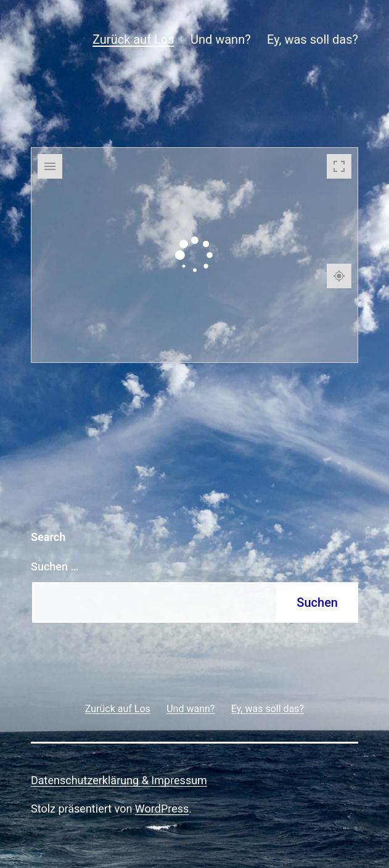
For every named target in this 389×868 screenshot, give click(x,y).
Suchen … (55, 566)
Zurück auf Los (133, 39)
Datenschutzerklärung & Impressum (119, 780)
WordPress (162, 809)
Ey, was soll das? (313, 39)
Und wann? (221, 39)
